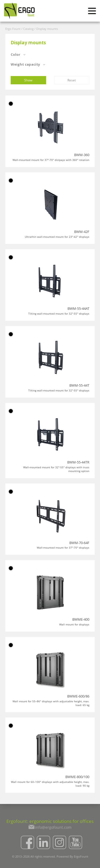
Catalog (28, 29)
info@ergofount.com (53, 827)
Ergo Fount (13, 29)
